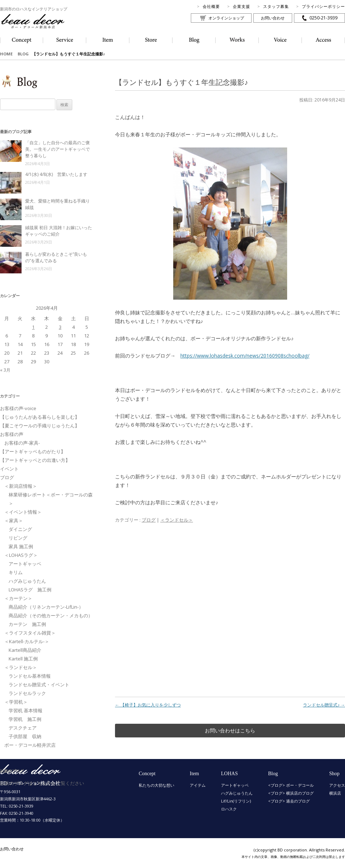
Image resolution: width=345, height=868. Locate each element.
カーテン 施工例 (27, 624)
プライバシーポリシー (323, 6)
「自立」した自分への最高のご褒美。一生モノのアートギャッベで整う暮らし (57, 149)
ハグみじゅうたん (27, 581)
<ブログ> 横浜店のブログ (291, 793)
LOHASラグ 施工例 (30, 590)
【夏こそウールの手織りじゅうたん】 (40, 426)
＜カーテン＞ (18, 598)
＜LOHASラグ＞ (21, 555)
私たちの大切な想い (157, 785)
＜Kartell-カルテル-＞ (27, 641)
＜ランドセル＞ (177, 520)
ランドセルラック (27, 693)
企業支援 (241, 6)
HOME (6, 54)
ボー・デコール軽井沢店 (30, 745)
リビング (18, 538)
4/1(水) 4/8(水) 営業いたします (56, 174)
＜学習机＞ (16, 702)
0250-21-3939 (323, 18)
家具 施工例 (21, 546)
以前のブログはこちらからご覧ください (42, 783)
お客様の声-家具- (22, 443)
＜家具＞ (14, 521)
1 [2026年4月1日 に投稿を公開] (33, 327)
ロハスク (229, 809)
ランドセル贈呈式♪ (324, 705)
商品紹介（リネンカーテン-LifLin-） (46, 607)
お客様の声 (12, 434)
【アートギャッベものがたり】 (33, 451)
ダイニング (20, 529)
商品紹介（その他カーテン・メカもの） (51, 615)
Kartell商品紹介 (25, 650)
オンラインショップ (226, 18)
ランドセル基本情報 (30, 676)
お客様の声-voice (18, 408)
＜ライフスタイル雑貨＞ (30, 633)
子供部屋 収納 (25, 736)
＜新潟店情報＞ (21, 486)
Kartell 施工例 (23, 659)
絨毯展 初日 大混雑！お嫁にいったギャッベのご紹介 (59, 231)
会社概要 (211, 6)
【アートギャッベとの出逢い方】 (35, 460)
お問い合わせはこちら (230, 730)
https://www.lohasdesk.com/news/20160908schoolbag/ (245, 356)
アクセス (337, 785)
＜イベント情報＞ (23, 512)
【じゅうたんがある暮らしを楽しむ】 (40, 417)
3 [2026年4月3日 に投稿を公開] (60, 327)
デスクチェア (23, 728)
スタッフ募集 (276, 6)
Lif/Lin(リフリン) (236, 801)
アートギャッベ (25, 564)
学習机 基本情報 (26, 710)
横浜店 (335, 793)
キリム (16, 572)
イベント (9, 469)
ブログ (149, 520)
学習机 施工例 (25, 719)
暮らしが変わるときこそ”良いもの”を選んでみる (56, 257)
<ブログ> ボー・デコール (291, 785)
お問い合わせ (273, 18)
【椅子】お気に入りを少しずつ (148, 705)
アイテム (198, 785)
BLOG (23, 54)
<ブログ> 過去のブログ (289, 801)
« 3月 (5, 370)
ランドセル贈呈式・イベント (39, 685)
